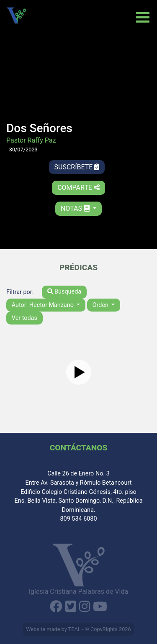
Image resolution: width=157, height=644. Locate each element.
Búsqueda (64, 292)
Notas (76, 208)
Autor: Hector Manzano (44, 305)
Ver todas (24, 318)
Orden (101, 305)
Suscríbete (77, 167)
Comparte (78, 188)
